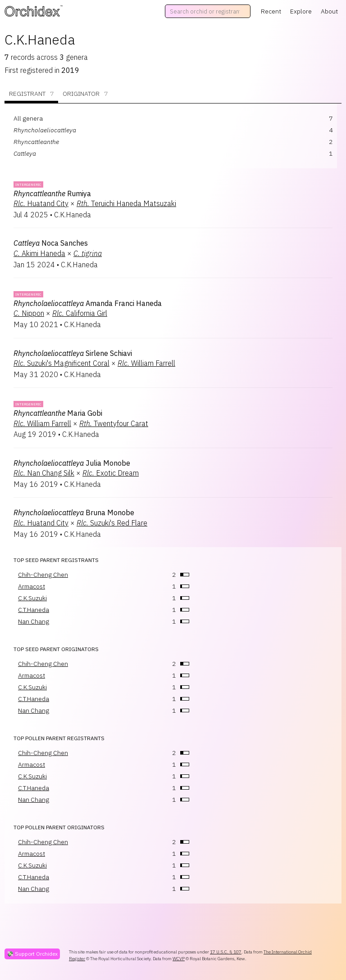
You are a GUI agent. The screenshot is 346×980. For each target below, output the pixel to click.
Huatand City (41, 203)
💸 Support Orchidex (32, 954)
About (329, 11)
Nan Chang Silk (44, 473)
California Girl (80, 313)
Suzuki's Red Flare (112, 523)
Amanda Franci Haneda (88, 303)
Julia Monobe (72, 463)
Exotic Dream (111, 473)
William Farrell (146, 363)
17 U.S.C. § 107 (226, 952)
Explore (301, 11)
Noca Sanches (51, 243)
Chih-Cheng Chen (43, 575)
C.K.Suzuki (32, 598)
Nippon (29, 313)
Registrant (31, 94)
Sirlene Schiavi (73, 353)
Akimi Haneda (39, 253)
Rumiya (52, 193)
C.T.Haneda (34, 610)
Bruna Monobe (74, 512)
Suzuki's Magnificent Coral (61, 363)
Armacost (32, 586)
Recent (271, 11)
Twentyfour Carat (114, 423)
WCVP (179, 959)
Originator (85, 94)
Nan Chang (34, 621)
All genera (28, 118)
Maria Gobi (58, 413)
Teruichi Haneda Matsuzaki (126, 203)
